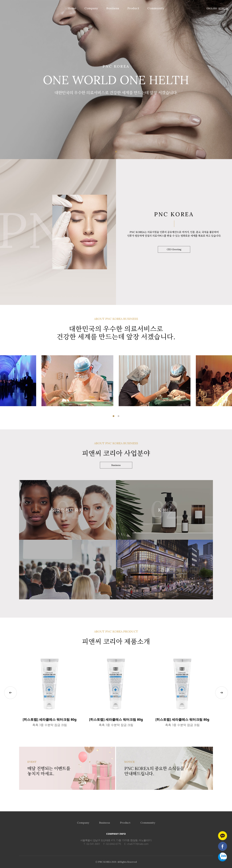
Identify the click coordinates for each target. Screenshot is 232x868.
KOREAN (223, 9)
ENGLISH (212, 9)
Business (116, 465)
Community (148, 823)
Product (125, 823)
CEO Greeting (174, 249)
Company (83, 823)
